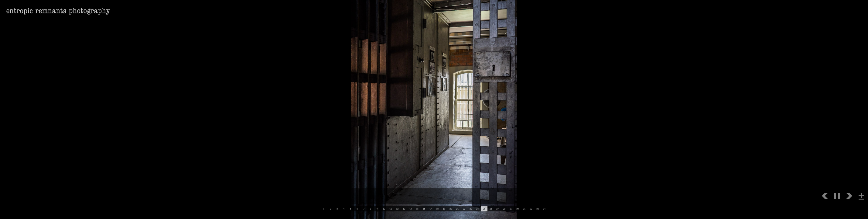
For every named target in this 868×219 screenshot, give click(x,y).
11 (391, 209)
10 (384, 209)
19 (444, 209)
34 (544, 209)
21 (457, 209)
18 (437, 209)
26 (491, 209)
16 (424, 209)
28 (504, 209)
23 (471, 209)
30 (518, 209)
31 (524, 209)
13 (404, 209)
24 (477, 209)
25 (484, 209)
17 (431, 209)
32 (531, 209)
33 (538, 209)
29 (511, 209)
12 (397, 209)
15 (417, 209)
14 (411, 209)
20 (451, 209)
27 (497, 209)
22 (464, 209)
